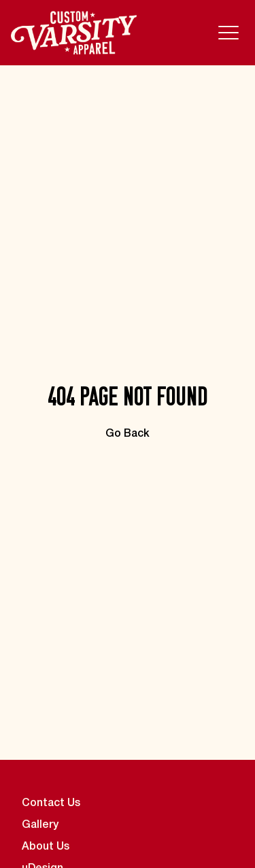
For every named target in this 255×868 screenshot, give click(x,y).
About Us (46, 847)
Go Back (128, 434)
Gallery (40, 825)
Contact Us (51, 803)
